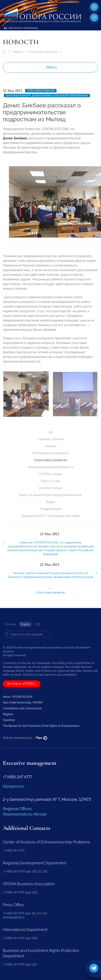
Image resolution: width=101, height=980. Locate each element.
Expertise (9, 720)
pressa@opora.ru (14, 917)
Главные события (50, 439)
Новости (18, 52)
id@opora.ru (14, 786)
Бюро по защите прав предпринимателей (50, 495)
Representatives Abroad (25, 814)
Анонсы (51, 446)
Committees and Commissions (22, 708)
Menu (51, 67)
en (94, 17)
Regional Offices (17, 809)
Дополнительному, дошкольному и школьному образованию (47, 96)
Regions (8, 714)
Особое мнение (51, 488)
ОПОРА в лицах (51, 474)
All (51, 432)
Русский (10, 624)
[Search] (26, 634)
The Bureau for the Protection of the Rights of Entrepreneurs (41, 726)
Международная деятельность (51, 467)
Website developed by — (25, 738)
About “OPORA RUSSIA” (18, 697)
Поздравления (50, 509)
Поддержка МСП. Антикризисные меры (51, 516)
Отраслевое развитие (43, 52)
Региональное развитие (50, 453)
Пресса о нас (50, 481)
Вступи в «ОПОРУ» (22, 684)
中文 (37, 624)
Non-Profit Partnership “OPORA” (23, 703)
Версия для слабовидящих (21, 28)
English (25, 624)
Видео (51, 502)
